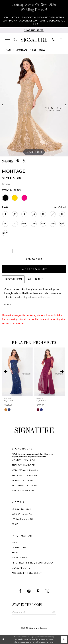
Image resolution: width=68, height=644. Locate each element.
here (51, 642)
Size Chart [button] (60, 207)
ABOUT (16, 542)
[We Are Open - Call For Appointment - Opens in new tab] (34, 21)
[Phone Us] (15, 39)
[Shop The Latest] (34, 30)
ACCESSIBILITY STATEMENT (27, 573)
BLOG (15, 553)
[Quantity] (7, 251)
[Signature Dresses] (34, 40)
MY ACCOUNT (19, 558)
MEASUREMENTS (21, 568)
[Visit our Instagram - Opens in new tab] (29, 591)
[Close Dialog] (3, 639)
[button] (8, 39)
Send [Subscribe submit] (54, 612)
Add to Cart (34, 259)
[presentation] (18, 372)
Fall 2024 (38, 50)
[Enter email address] (34, 612)
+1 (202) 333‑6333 (21, 509)
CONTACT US (19, 548)
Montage (22, 50)
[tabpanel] (34, 105)
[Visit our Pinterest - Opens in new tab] (38, 591)
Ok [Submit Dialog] (65, 639)
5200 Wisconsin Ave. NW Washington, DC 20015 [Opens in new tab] (22, 519)
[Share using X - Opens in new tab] (24, 161)
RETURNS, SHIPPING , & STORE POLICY (33, 563)
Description (13, 279)
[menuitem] (8, 39)
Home (7, 50)
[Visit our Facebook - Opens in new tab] (20, 591)
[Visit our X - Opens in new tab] (47, 591)
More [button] (7, 305)
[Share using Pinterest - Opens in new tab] (18, 161)
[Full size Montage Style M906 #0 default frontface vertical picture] (34, 105)
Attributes (36, 279)
